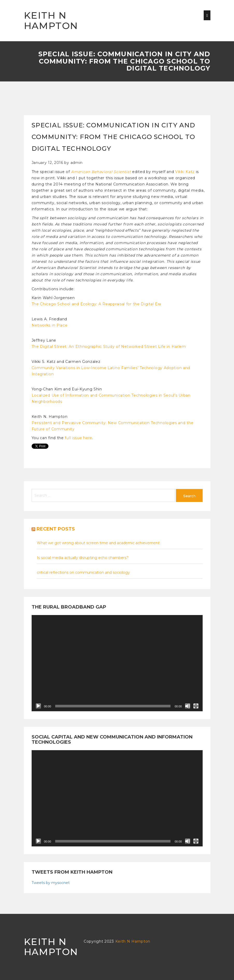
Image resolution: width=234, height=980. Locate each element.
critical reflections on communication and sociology (83, 572)
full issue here (79, 438)
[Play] (38, 706)
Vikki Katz (185, 172)
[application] (117, 663)
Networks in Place (50, 325)
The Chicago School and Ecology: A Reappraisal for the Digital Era (97, 304)
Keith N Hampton (51, 20)
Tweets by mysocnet (51, 883)
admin (77, 163)
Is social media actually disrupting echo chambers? (83, 558)
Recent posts (56, 529)
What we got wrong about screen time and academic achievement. (99, 543)
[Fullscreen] (196, 706)
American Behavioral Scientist (101, 172)
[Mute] (188, 706)
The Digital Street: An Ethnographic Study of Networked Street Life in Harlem (109, 347)
